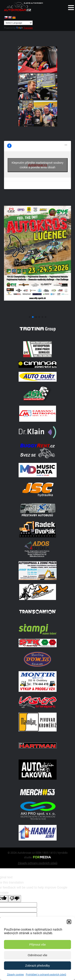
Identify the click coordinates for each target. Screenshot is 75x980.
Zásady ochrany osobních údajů (38, 863)
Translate (24, 28)
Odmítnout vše (38, 955)
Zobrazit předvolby (37, 965)
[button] (69, 922)
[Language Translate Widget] (18, 23)
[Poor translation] (15, 899)
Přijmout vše (37, 944)
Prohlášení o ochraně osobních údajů (46, 975)
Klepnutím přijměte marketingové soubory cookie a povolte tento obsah (37, 165)
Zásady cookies (15, 975)
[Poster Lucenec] (37, 312)
